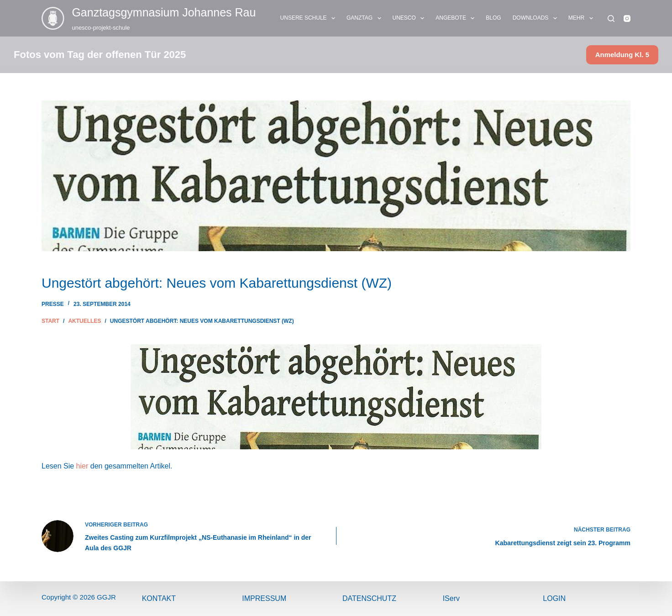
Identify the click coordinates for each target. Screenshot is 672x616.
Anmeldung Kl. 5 (622, 55)
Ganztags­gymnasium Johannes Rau (164, 12)
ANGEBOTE (457, 18)
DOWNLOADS (537, 18)
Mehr (583, 18)
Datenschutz (369, 598)
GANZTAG (366, 18)
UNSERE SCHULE (310, 18)
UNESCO (410, 18)
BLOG (493, 18)
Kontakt (159, 598)
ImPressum (264, 598)
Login (554, 598)
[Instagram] (627, 18)
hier (82, 466)
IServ (451, 598)
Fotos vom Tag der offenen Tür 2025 (100, 55)
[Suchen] (611, 18)
